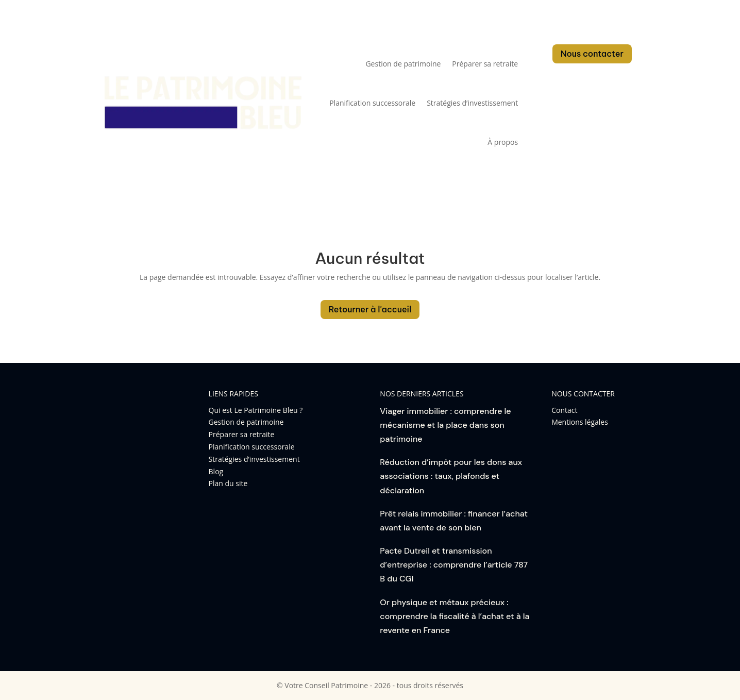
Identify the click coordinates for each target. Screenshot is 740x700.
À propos (503, 142)
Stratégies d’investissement (472, 103)
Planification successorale (372, 103)
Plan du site (228, 483)
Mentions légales (580, 422)
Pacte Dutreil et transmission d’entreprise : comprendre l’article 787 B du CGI (454, 565)
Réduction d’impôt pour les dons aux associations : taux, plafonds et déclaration (451, 476)
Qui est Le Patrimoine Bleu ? (256, 410)
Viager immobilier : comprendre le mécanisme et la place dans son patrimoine (445, 425)
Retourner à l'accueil (370, 309)
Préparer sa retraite (485, 64)
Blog (216, 471)
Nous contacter (592, 54)
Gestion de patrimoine (403, 64)
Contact (564, 410)
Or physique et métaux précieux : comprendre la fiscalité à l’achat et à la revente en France (455, 616)
